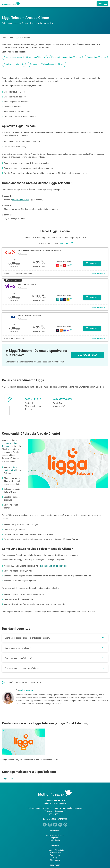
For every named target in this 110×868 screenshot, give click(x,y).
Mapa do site (55, 860)
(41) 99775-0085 (62, 399)
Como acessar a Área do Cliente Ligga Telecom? (25, 57)
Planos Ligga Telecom (96, 57)
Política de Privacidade (55, 850)
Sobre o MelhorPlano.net (55, 835)
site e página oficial (21, 200)
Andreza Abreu (26, 690)
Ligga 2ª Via (7, 778)
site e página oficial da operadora (53, 566)
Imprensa (55, 838)
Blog (55, 857)
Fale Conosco (55, 855)
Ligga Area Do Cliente (23, 38)
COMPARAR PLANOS (88, 355)
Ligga (11, 38)
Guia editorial (55, 840)
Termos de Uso (55, 853)
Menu (102, 4)
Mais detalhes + (99, 274)
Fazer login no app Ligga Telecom (66, 57)
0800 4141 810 (33, 399)
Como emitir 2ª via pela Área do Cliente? (47, 64)
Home (4, 38)
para (64, 243)
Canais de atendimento (14, 64)
